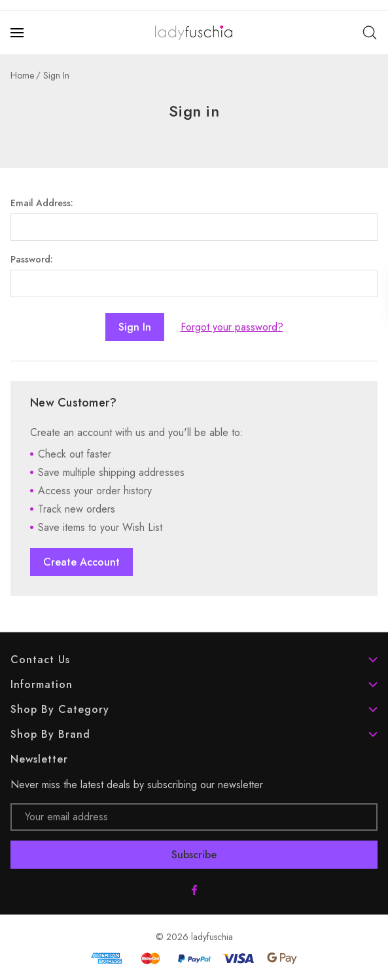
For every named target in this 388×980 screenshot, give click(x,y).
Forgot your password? (232, 327)
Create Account (81, 562)
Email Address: (42, 203)
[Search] (370, 33)
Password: (32, 259)
